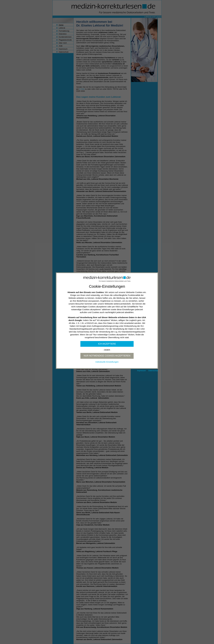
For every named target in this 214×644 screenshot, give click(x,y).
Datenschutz (153, 371)
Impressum (141, 371)
